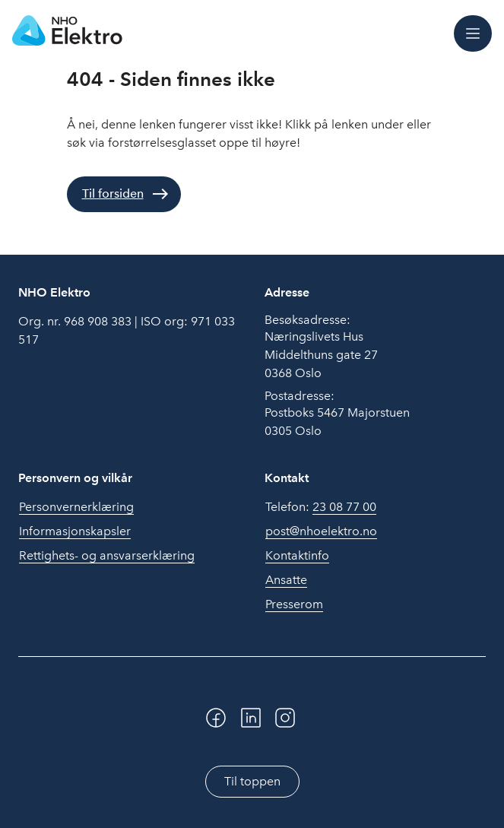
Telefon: (321, 507)
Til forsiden (113, 194)
